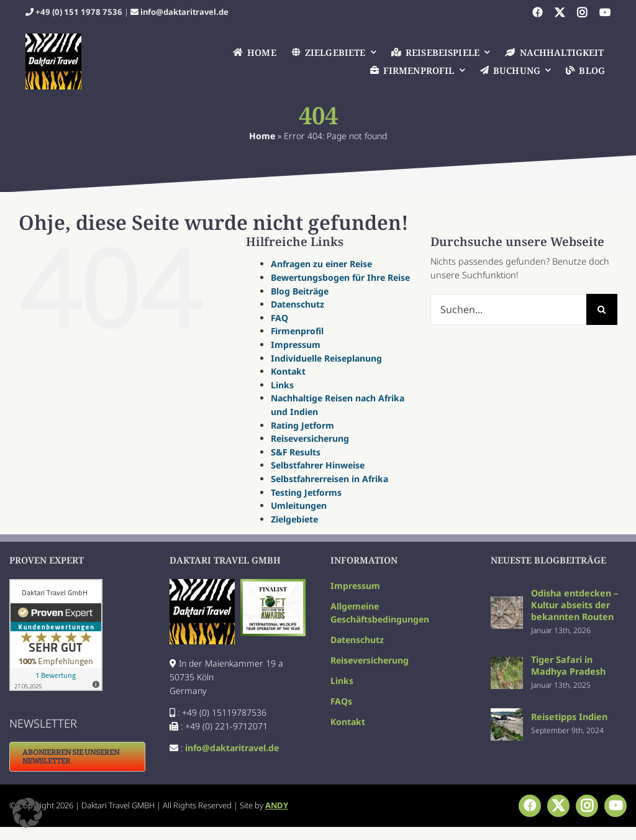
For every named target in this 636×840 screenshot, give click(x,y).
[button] (27, 813)
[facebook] (537, 12)
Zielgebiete (294, 519)
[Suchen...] (508, 309)
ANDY (277, 805)
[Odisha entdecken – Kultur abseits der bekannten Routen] (507, 603)
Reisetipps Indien (569, 717)
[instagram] (582, 12)
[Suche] (602, 309)
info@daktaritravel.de (184, 12)
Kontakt (288, 371)
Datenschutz (298, 304)
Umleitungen (299, 505)
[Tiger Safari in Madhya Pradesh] (507, 663)
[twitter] (560, 12)
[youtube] (605, 12)
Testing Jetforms (306, 492)
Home (262, 136)
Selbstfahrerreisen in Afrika (329, 479)
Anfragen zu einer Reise (321, 264)
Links (282, 385)
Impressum (296, 345)
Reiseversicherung (310, 438)
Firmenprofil (297, 331)
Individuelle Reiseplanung (326, 358)
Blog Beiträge (300, 291)
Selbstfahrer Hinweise (318, 465)
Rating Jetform (302, 425)
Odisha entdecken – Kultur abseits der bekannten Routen (575, 605)
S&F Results (296, 452)
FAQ (279, 318)
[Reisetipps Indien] (507, 715)
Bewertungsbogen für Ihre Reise (340, 277)
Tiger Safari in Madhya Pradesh (568, 665)
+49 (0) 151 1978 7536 (79, 12)
